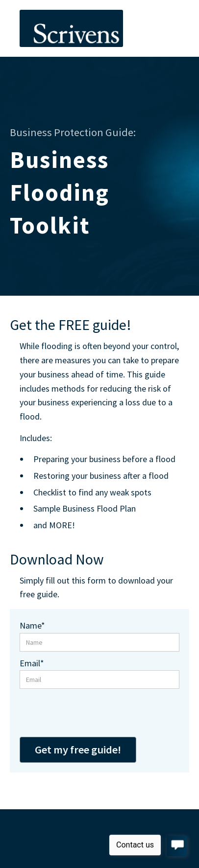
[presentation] (94, 713)
